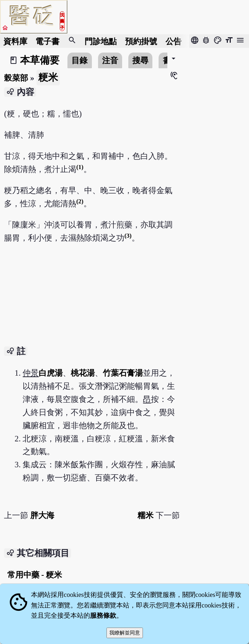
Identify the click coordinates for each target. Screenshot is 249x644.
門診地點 (101, 41)
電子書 (47, 41)
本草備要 (40, 60)
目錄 (79, 60)
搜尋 (140, 60)
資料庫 (15, 41)
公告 (174, 41)
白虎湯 (51, 373)
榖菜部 (16, 78)
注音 (110, 60)
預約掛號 (141, 41)
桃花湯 (83, 373)
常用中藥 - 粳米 (35, 575)
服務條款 (103, 616)
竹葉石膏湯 (123, 373)
